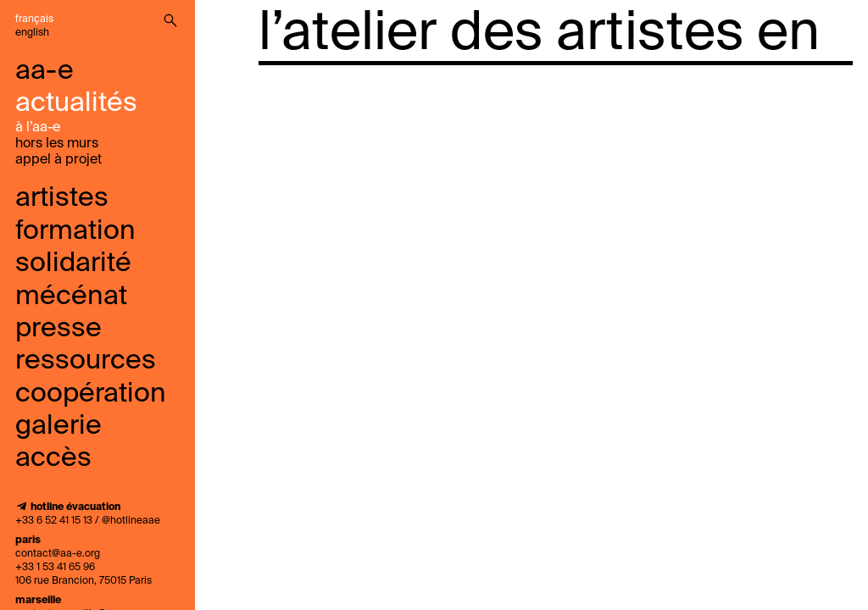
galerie (58, 426)
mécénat (71, 297)
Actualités (76, 103)
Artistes (62, 198)
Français (34, 19)
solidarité (73, 263)
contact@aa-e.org (58, 554)
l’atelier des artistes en (539, 34)
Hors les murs (57, 144)
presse (58, 329)
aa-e (45, 71)
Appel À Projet (58, 160)
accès (53, 458)
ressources (86, 361)
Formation (75, 231)
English (32, 33)
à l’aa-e (38, 128)
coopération (91, 394)
